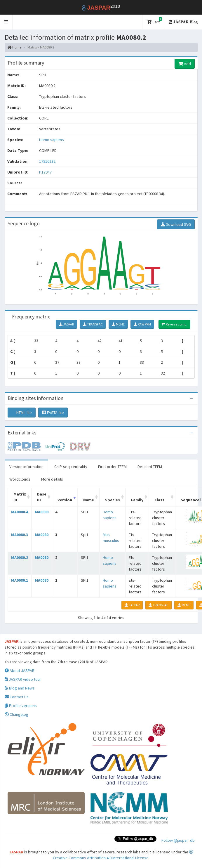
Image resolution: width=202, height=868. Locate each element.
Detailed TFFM (150, 467)
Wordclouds (20, 479)
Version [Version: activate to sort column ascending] (65, 500)
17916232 (47, 161)
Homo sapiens (52, 140)
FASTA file (53, 413)
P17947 (46, 172)
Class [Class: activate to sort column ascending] (159, 500)
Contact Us (17, 697)
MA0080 (42, 512)
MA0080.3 (20, 535)
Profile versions (21, 706)
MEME (118, 324)
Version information (26, 467)
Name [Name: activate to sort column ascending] (89, 500)
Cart (154, 21)
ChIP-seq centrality (71, 467)
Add (185, 64)
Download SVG (176, 224)
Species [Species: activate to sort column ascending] (113, 500)
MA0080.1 (20, 580)
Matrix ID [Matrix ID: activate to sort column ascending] (20, 497)
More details (52, 479)
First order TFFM (112, 467)
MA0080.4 (20, 512)
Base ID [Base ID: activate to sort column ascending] (42, 497)
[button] (6, 22)
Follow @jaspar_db (178, 840)
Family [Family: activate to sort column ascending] (137, 500)
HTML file (22, 413)
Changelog (16, 714)
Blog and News (20, 688)
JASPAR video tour (23, 679)
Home (14, 47)
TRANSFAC (93, 324)
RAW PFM (142, 324)
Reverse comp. (174, 324)
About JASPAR (20, 671)
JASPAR (66, 324)
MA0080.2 (20, 557)
